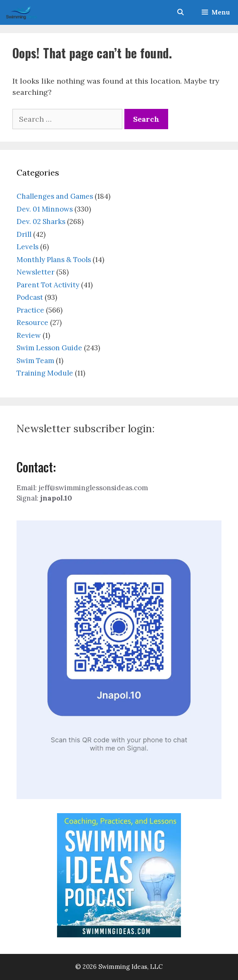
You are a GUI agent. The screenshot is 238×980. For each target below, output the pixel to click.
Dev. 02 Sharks (41, 222)
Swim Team (35, 361)
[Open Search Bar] (180, 12)
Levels (27, 247)
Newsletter (36, 272)
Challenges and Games (55, 196)
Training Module (45, 373)
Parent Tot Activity (48, 285)
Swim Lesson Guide (49, 348)
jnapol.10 (56, 498)
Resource (32, 323)
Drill (24, 234)
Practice (30, 310)
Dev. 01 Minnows (45, 209)
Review (29, 335)
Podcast (30, 297)
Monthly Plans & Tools (54, 260)
